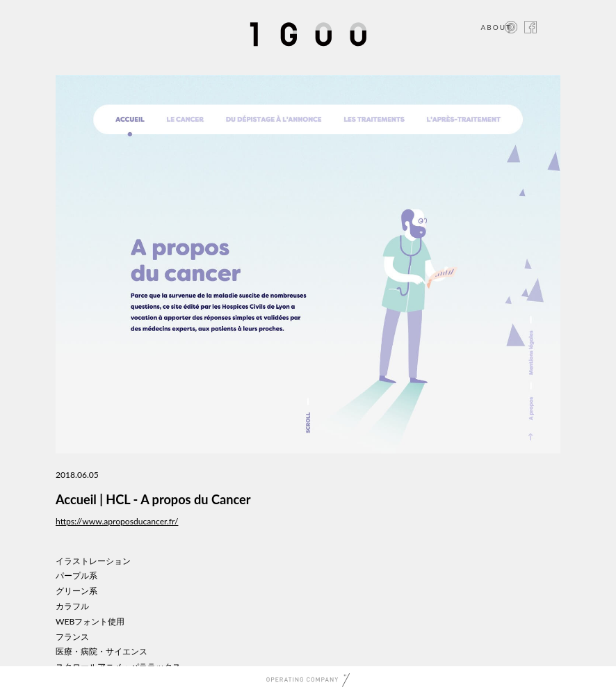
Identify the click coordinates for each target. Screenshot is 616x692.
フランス (72, 637)
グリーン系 (76, 591)
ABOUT (496, 27)
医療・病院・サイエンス (102, 651)
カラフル (72, 606)
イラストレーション (93, 561)
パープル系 (76, 576)
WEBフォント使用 (90, 621)
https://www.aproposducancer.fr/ (117, 521)
